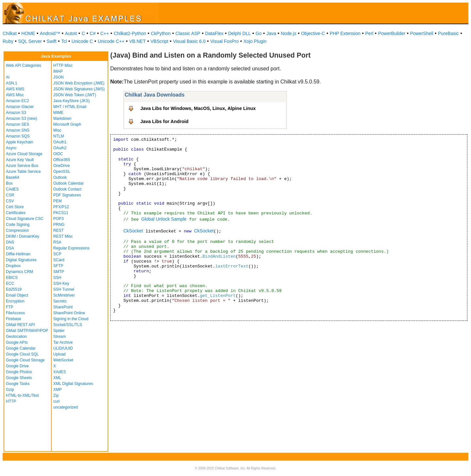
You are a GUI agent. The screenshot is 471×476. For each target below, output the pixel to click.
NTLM (59, 136)
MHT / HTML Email (70, 107)
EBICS (12, 278)
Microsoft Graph (67, 124)
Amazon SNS (18, 130)
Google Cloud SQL (22, 354)
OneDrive (62, 166)
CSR (10, 195)
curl (56, 401)
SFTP (58, 266)
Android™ (50, 33)
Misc (57, 130)
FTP (10, 307)
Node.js (289, 33)
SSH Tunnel (64, 289)
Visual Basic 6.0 (189, 41)
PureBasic (448, 33)
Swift (51, 41)
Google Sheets (19, 378)
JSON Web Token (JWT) (75, 95)
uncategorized (66, 407)
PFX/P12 (61, 207)
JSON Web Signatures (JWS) (79, 89)
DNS (10, 242)
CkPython (161, 33)
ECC (10, 284)
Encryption (15, 301)
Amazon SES (17, 124)
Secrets (60, 301)
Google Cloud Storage (25, 360)
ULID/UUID (63, 348)
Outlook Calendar (69, 183)
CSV (10, 201)
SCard (59, 260)
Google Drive (17, 366)
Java (271, 33)
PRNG (59, 225)
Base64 (13, 177)
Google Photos (19, 372)
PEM (58, 201)
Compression (17, 230)
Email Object (17, 295)
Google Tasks (18, 384)
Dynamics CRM (19, 272)
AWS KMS (15, 89)
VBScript (159, 41)
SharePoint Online (69, 313)
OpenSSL (62, 172)
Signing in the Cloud (71, 319)
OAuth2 (60, 148)
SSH (57, 278)
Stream (60, 337)
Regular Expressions (71, 248)
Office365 (62, 160)
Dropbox (13, 266)
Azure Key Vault (20, 160)
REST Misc (63, 236)
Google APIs (17, 342)
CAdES (12, 189)
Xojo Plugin (255, 41)
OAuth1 (60, 142)
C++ (105, 33)
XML (57, 378)
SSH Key (61, 284)
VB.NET (138, 41)
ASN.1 (12, 83)
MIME (58, 113)
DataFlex (214, 33)
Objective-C (313, 33)
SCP (57, 254)
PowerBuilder (392, 33)
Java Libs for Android (164, 121)
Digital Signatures (21, 260)
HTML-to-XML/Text (22, 395)
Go (259, 33)
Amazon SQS (18, 136)
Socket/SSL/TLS (68, 325)
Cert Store (15, 207)
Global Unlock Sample (164, 219)
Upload (60, 354)
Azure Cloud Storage (24, 154)
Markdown (62, 119)
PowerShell (422, 33)
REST (59, 230)
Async (11, 148)
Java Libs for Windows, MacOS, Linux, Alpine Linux (198, 108)
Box (9, 183)
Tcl (64, 41)
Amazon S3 (16, 113)
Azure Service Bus (22, 166)
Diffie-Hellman (18, 254)
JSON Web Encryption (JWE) (79, 83)
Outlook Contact (67, 189)
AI (8, 77)
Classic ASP (188, 33)
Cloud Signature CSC (25, 219)
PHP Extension (345, 33)
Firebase (14, 319)
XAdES (60, 372)
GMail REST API (20, 325)
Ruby (8, 41)
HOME (28, 33)
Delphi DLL (239, 33)
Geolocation (16, 337)
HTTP (11, 401)
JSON (59, 77)
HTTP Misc (63, 65)
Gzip (10, 390)
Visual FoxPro (225, 41)
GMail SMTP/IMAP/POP (27, 331)
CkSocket (133, 231)
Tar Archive (63, 342)
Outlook (60, 177)
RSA (57, 242)
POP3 (59, 219)
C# (93, 33)
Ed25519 (14, 289)
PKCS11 (61, 213)
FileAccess (15, 313)
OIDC (58, 154)
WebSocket (63, 360)
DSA (10, 248)
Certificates (16, 213)
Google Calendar (21, 348)
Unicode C (82, 41)
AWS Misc (15, 95)
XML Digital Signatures (73, 384)
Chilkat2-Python (130, 33)
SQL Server (30, 41)
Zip (56, 395)
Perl (369, 33)
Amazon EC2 (17, 101)
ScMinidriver (64, 295)
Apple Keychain (19, 142)
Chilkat (10, 33)
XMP (58, 390)
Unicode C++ (111, 41)
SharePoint (63, 307)
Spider (59, 331)
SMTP (59, 272)
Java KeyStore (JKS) (71, 101)
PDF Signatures (67, 195)
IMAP (58, 71)
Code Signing (18, 225)
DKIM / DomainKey (23, 236)
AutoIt (71, 33)
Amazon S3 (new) (21, 119)
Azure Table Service (23, 172)
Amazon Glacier (20, 107)
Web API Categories (24, 65)
